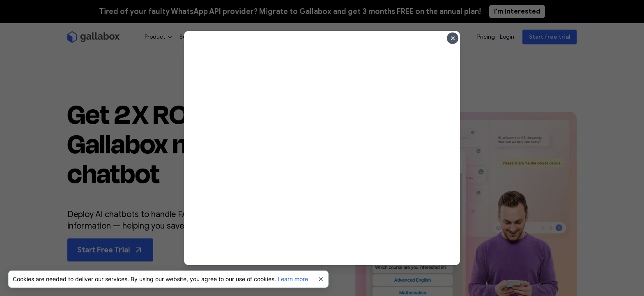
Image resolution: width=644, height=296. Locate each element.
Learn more (293, 279)
